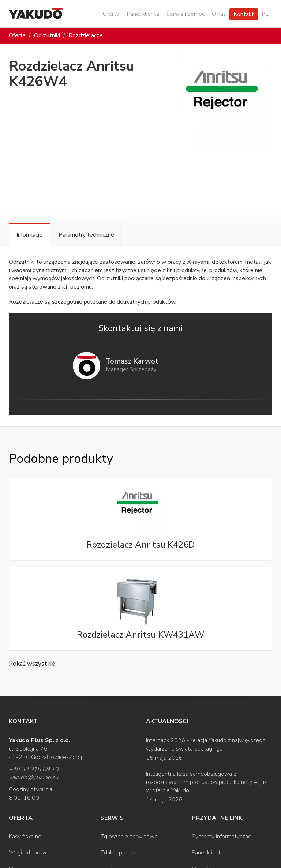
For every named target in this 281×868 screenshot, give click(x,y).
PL (265, 14)
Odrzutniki (47, 35)
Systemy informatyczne (222, 837)
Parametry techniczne (86, 235)
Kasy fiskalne (25, 837)
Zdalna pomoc (118, 853)
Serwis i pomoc (186, 14)
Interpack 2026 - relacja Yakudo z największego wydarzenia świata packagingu (206, 745)
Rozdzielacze (86, 35)
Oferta (111, 14)
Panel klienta (143, 14)
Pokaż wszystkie (32, 664)
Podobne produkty (61, 459)
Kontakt (244, 14)
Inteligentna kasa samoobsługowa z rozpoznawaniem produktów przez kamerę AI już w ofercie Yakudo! (206, 782)
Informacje (29, 235)
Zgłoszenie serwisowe (129, 837)
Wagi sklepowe (29, 853)
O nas (219, 14)
